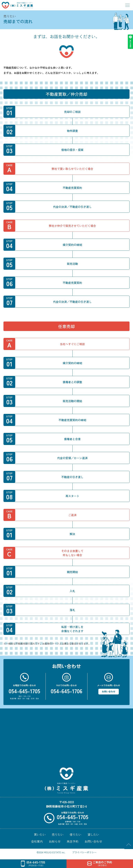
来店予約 (73, 841)
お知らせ (55, 841)
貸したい (93, 834)
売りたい (58, 834)
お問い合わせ (109, 691)
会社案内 (37, 841)
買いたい (40, 834)
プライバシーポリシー (84, 852)
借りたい (76, 834)
